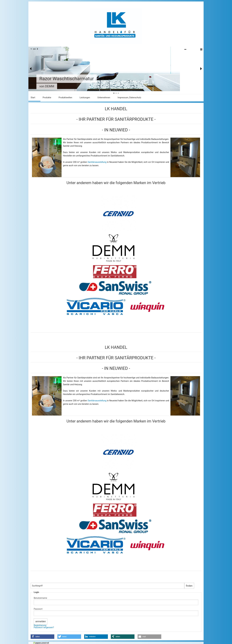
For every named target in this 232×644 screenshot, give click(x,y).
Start (33, 98)
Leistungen (85, 98)
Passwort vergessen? (44, 628)
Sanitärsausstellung (97, 162)
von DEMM (47, 86)
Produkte (47, 98)
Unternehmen (104, 98)
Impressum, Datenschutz (129, 98)
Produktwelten (65, 98)
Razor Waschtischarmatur (67, 79)
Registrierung (40, 625)
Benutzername (40, 598)
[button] (42, 637)
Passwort (38, 609)
